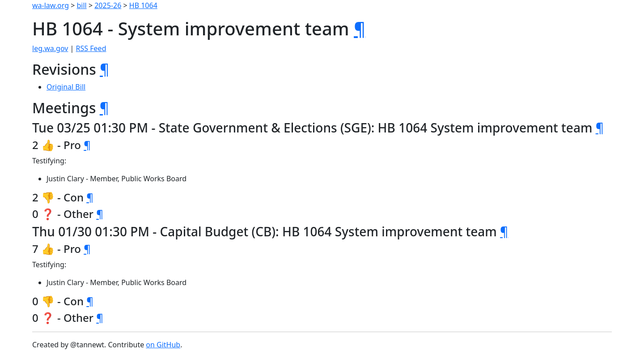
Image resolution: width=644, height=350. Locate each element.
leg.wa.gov (50, 48)
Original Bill (66, 87)
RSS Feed (91, 48)
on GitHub (163, 345)
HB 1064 (143, 5)
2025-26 (108, 5)
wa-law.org (51, 5)
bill (82, 5)
